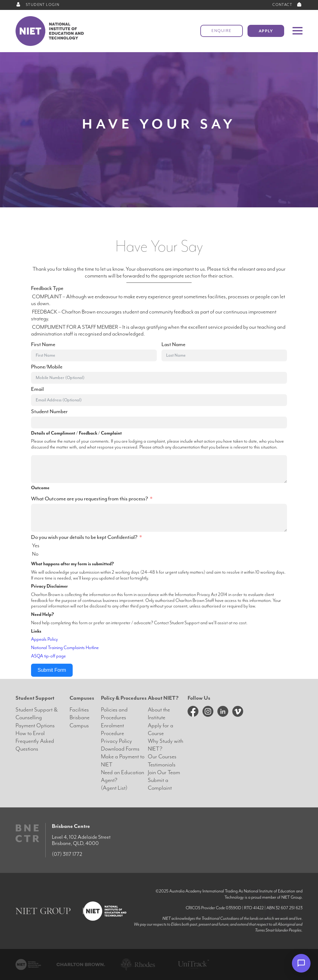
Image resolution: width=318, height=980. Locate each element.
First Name (43, 345)
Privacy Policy (116, 741)
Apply (266, 31)
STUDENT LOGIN (37, 5)
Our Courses (162, 757)
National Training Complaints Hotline (65, 648)
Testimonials (162, 765)
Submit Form (52, 670)
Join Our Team (164, 772)
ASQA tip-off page (48, 656)
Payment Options (35, 726)
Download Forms (120, 749)
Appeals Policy (44, 639)
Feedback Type (47, 288)
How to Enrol (30, 733)
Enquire (222, 31)
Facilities (79, 710)
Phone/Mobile (47, 367)
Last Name (173, 345)
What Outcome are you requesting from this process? (90, 499)
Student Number (49, 412)
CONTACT (287, 5)
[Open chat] (301, 963)
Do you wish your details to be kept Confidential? (84, 537)
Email (37, 389)
